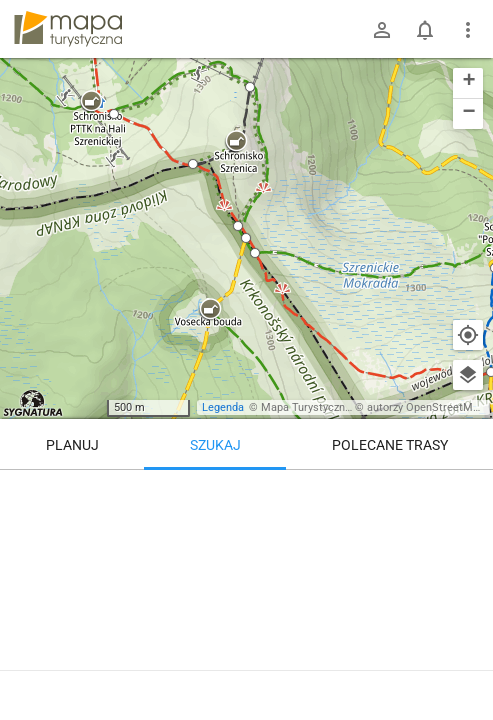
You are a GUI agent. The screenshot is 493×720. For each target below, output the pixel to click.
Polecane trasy (390, 445)
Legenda (223, 407)
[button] (91, 102)
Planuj (72, 445)
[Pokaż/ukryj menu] (468, 30)
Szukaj (215, 445)
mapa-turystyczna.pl (68, 29)
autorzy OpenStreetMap (426, 407)
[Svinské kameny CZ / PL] (246, 590)
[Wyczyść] (468, 492)
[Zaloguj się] (382, 30)
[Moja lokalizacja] (468, 335)
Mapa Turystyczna (306, 407)
